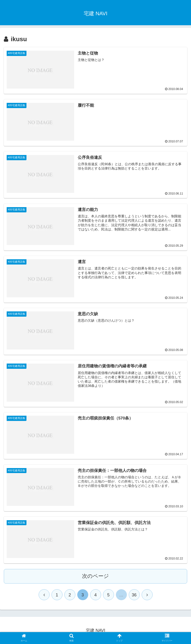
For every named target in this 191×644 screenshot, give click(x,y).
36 (134, 595)
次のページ (95, 576)
